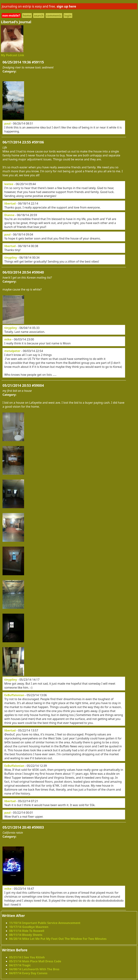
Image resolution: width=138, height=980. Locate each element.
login (68, 15)
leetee (9, 184)
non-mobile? (11, 15)
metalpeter (12, 351)
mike (8, 339)
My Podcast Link (12, 55)
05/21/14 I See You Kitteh (27, 957)
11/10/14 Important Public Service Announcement (45, 923)
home (27, 15)
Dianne (9, 215)
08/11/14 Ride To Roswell (27, 931)
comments (54, 15)
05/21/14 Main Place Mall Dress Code (35, 961)
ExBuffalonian (14, 695)
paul (7, 123)
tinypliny (11, 258)
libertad (10, 203)
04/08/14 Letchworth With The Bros (34, 969)
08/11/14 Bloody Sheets (26, 935)
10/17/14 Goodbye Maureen (29, 927)
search (39, 15)
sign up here (66, 6)
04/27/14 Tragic (20, 965)
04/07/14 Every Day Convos (28, 973)
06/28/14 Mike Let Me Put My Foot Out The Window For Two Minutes (58, 939)
